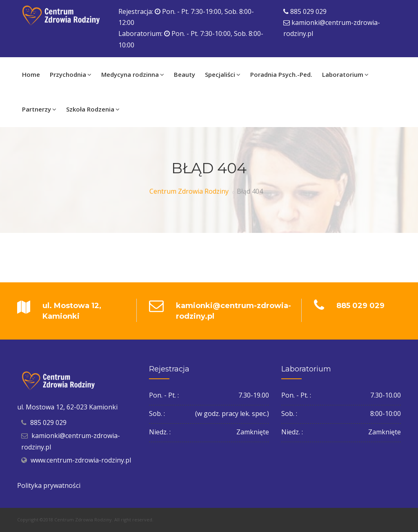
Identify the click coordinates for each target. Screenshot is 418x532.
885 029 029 (308, 11)
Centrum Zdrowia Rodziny (189, 191)
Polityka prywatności (49, 485)
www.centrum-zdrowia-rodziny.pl (81, 460)
